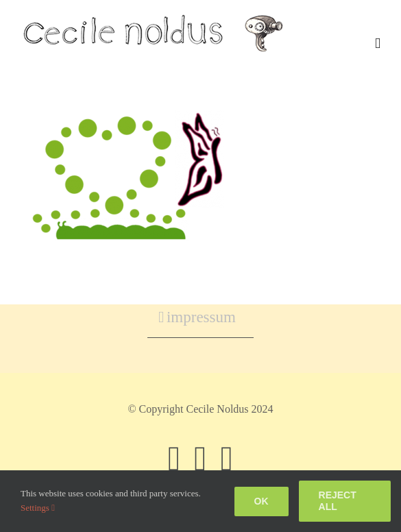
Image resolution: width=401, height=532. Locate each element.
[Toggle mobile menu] (378, 44)
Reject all (338, 501)
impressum (201, 317)
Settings (38, 508)
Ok (262, 501)
